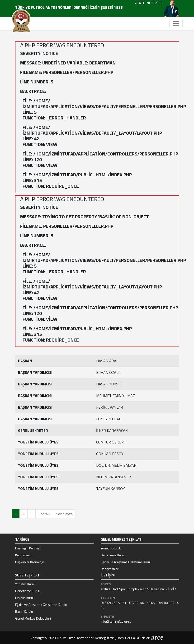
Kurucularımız (25, 555)
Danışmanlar (110, 569)
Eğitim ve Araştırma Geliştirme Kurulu (126, 562)
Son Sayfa (64, 514)
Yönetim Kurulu (111, 548)
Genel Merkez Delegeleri (33, 618)
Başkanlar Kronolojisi (30, 562)
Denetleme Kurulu (113, 555)
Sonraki (44, 514)
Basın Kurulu (24, 611)
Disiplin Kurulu (25, 598)
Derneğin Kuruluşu (28, 548)
